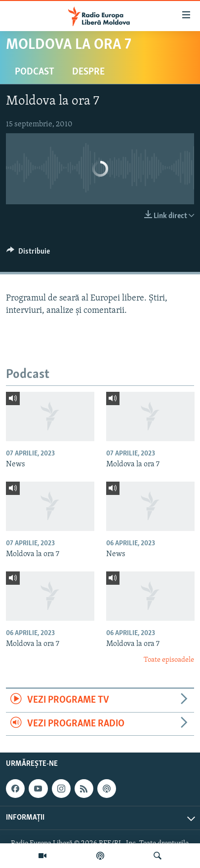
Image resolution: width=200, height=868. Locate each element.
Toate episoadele (169, 660)
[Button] (28, 254)
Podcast (35, 72)
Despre (88, 72)
